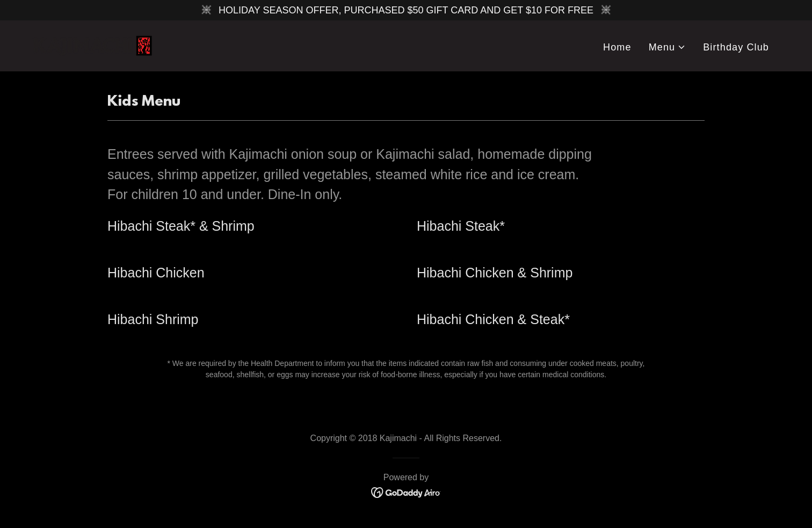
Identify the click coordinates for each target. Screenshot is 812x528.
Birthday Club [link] (736, 47)
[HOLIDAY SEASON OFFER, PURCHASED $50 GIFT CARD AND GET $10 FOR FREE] (406, 10)
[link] (96, 45)
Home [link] (617, 47)
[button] (668, 47)
